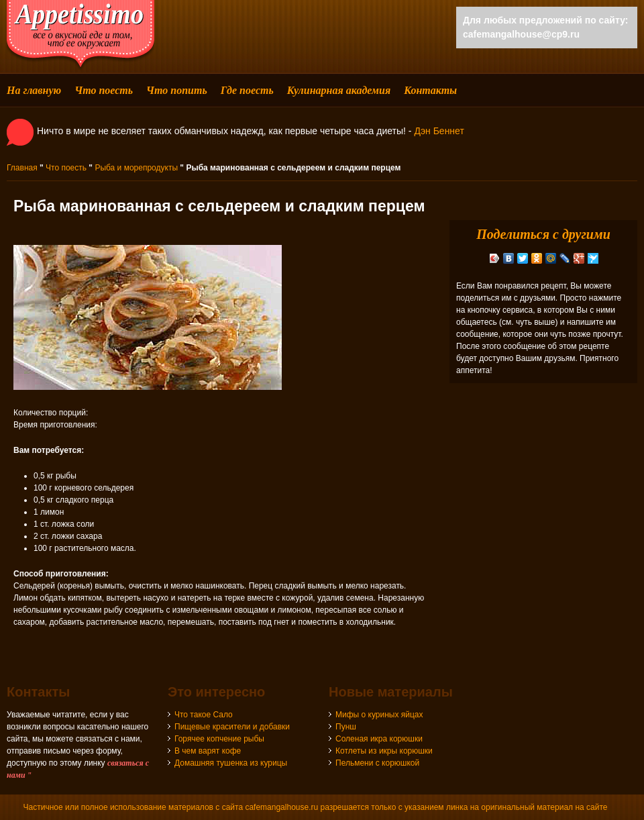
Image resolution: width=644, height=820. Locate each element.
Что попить (177, 90)
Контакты (430, 90)
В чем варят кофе (208, 751)
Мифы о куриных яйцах (379, 715)
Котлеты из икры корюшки (384, 751)
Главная (22, 168)
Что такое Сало (204, 715)
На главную (34, 90)
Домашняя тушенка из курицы (231, 763)
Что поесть (104, 90)
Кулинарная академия (339, 90)
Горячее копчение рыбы (219, 739)
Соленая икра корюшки (379, 739)
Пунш (346, 727)
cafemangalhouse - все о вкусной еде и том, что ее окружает (80, 35)
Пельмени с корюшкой (377, 763)
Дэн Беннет (439, 131)
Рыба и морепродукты (136, 168)
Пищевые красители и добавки (232, 727)
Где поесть (247, 90)
